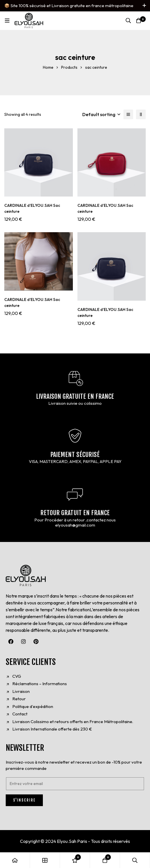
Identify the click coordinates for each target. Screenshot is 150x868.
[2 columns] (141, 114)
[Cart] (139, 21)
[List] (128, 114)
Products (69, 67)
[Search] (128, 21)
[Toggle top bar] (144, 6)
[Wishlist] (75, 860)
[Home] (15, 860)
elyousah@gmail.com (75, 525)
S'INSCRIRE (24, 800)
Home (48, 67)
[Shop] (45, 860)
